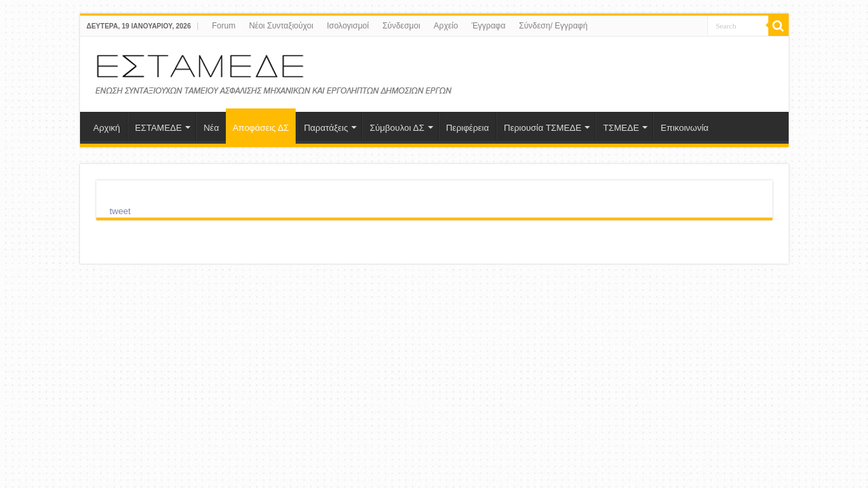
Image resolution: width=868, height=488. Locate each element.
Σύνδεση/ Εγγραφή (553, 26)
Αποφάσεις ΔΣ (261, 128)
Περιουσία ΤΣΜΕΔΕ (542, 128)
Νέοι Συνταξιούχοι (281, 26)
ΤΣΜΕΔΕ (621, 128)
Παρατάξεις (326, 128)
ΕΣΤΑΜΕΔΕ (158, 128)
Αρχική (107, 128)
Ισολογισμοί (348, 26)
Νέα (211, 128)
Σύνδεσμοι (401, 26)
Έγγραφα (488, 26)
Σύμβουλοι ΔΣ (397, 128)
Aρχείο (446, 26)
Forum (223, 26)
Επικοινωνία (685, 128)
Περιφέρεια (468, 128)
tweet (120, 211)
